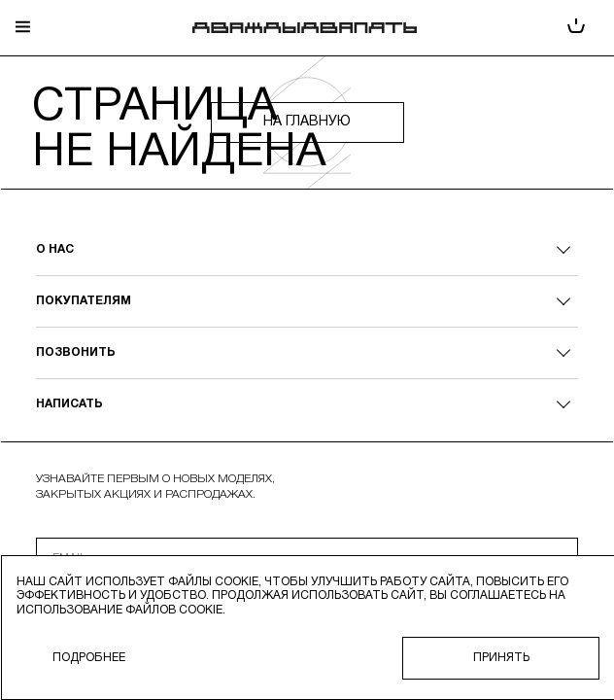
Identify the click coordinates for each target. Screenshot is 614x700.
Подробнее (89, 658)
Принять (501, 658)
